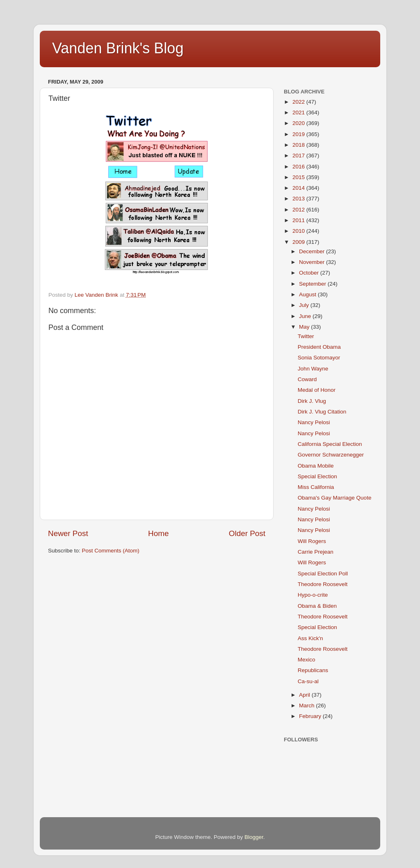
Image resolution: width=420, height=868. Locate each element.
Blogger (254, 837)
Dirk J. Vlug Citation (322, 412)
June (306, 316)
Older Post (247, 533)
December (313, 251)
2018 (299, 145)
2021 (299, 112)
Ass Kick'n (310, 638)
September (313, 284)
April (305, 695)
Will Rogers (312, 541)
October (310, 273)
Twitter (306, 336)
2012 (299, 210)
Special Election (317, 476)
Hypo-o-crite (313, 595)
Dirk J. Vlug (312, 401)
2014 (299, 188)
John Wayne (313, 369)
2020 (299, 123)
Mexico (307, 660)
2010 (299, 231)
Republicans (313, 670)
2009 (299, 242)
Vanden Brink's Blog (118, 48)
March (307, 706)
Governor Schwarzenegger (331, 455)
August (308, 294)
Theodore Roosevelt (323, 584)
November (313, 262)
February (311, 716)
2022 (299, 102)
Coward (307, 379)
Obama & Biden (317, 606)
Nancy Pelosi (314, 422)
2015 (299, 177)
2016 (299, 167)
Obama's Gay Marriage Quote (335, 498)
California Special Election (330, 444)
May (305, 327)
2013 (299, 199)
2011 (299, 220)
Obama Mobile (316, 466)
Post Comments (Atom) (111, 551)
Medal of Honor (317, 390)
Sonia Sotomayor (319, 358)
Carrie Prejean (316, 552)
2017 (299, 156)
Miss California (316, 487)
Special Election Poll (323, 574)
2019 (299, 134)
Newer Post (68, 533)
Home (158, 533)
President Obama (319, 347)
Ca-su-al (308, 681)
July (305, 305)
